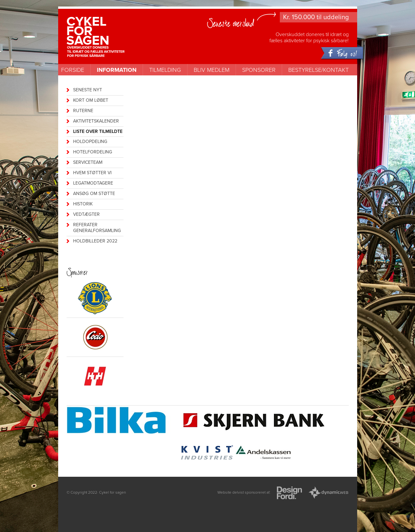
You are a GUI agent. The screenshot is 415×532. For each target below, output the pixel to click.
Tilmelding (165, 70)
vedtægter (86, 214)
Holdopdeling (90, 142)
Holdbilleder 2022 (95, 241)
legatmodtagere (93, 183)
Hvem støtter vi (92, 173)
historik (83, 204)
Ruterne (83, 111)
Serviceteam (88, 162)
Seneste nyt (88, 90)
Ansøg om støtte (94, 194)
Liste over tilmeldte (98, 131)
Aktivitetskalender (96, 121)
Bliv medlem (212, 70)
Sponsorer (259, 70)
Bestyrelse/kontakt (318, 70)
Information (117, 70)
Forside (73, 70)
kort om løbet (91, 100)
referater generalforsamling (97, 228)
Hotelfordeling (93, 152)
